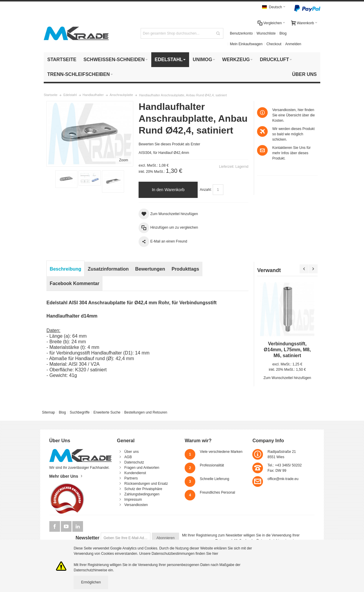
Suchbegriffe (80, 412)
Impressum (133, 500)
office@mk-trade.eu (283, 479)
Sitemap (48, 412)
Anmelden (293, 44)
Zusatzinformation (108, 269)
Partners (131, 478)
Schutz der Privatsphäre (143, 489)
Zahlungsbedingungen (142, 494)
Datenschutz (134, 462)
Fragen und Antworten (142, 468)
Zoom (124, 160)
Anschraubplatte (121, 95)
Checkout (274, 44)
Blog (283, 33)
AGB (128, 457)
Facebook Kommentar (74, 283)
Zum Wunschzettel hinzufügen (287, 378)
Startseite (51, 95)
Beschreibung (65, 269)
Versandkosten (136, 505)
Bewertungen (150, 269)
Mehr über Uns (64, 476)
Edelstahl (70, 95)
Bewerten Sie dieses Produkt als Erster (169, 144)
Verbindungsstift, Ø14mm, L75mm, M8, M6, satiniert (287, 350)
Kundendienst (135, 473)
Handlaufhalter (93, 95)
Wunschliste (266, 33)
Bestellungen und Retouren (146, 412)
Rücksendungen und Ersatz (146, 484)
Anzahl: (206, 190)
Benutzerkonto (241, 33)
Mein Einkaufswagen (246, 44)
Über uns (132, 452)
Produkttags (185, 269)
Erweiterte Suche (107, 412)
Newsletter (88, 538)
